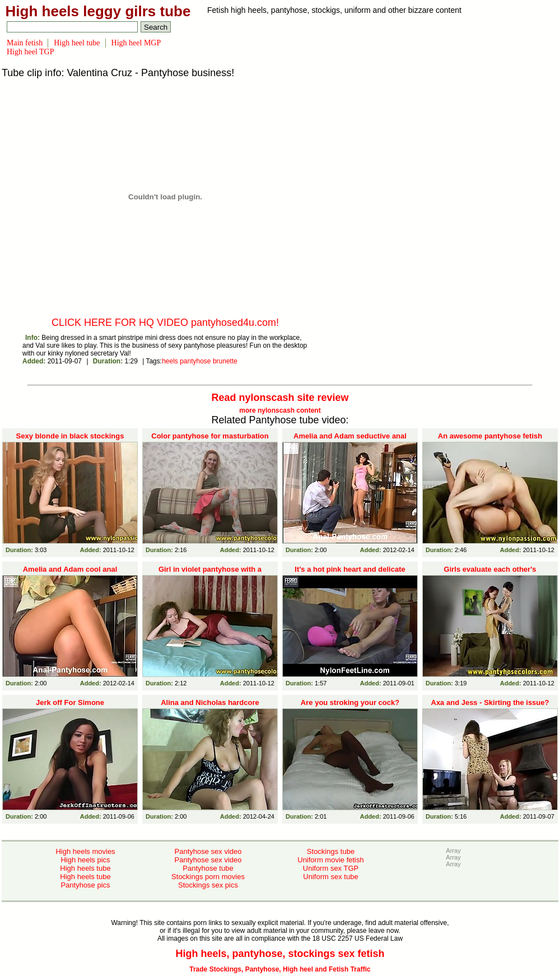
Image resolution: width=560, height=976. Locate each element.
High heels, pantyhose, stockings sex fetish (280, 954)
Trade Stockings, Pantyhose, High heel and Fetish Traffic (280, 969)
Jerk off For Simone (70, 702)
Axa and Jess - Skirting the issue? (490, 702)
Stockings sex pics (208, 885)
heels (170, 361)
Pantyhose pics (85, 885)
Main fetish (25, 43)
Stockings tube (331, 851)
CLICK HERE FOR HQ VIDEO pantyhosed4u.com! (165, 323)
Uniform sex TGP (331, 868)
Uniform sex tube (330, 877)
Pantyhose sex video (208, 851)
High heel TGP (31, 52)
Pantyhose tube (208, 868)
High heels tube (85, 868)
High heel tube (77, 43)
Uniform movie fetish (330, 860)
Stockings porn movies (208, 877)
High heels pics (85, 860)
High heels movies (85, 851)
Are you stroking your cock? (350, 702)
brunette (225, 361)
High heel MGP (136, 43)
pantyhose (195, 361)
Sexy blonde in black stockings (70, 436)
